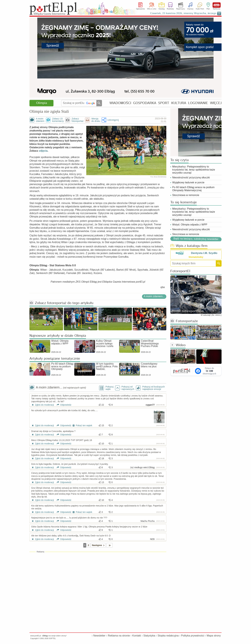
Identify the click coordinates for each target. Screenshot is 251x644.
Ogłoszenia (140, 9)
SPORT (164, 103)
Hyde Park (200, 9)
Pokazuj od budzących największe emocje (154, 388)
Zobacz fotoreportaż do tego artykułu (61, 303)
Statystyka (149, 636)
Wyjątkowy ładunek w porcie (188, 182)
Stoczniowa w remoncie (186, 195)
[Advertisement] (98, 576)
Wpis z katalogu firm (189, 246)
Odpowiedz (63, 405)
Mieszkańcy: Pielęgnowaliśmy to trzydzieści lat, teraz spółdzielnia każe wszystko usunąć (194, 170)
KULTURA (179, 103)
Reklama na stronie (119, 636)
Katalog (162, 9)
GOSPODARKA (145, 103)
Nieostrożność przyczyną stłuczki (191, 177)
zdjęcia (43, 151)
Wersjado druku (96, 120)
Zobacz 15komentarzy (58, 120)
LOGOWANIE (198, 103)
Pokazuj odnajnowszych (128, 388)
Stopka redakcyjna (168, 636)
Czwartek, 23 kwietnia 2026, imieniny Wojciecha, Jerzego (183, 13)
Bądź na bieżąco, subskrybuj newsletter (196, 239)
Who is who (152, 9)
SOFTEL (52, 638)
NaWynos (217, 5)
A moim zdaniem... (154, 296)
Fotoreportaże (184, 321)
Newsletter (99, 636)
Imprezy (190, 9)
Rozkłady (170, 9)
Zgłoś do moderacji (43, 405)
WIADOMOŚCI (120, 103)
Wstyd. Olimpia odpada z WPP (190, 225)
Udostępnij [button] (113, 120)
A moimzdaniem (40, 120)
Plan (208, 9)
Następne (99, 545)
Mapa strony (214, 636)
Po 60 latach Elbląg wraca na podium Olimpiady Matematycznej (193, 189)
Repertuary (181, 9)
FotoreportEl (180, 271)
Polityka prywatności (193, 636)
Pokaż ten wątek (82, 425)
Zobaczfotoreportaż (78, 120)
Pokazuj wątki (109, 388)
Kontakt (137, 636)
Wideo (178, 345)
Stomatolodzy (196, 257)
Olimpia (42, 103)
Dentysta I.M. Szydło (204, 253)
